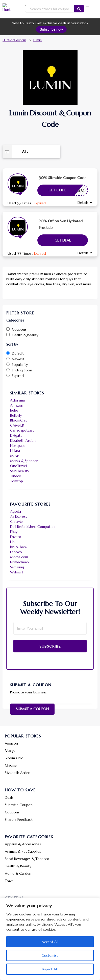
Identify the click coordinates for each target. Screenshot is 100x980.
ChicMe (16, 522)
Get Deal (63, 240)
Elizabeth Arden (23, 441)
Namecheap (19, 562)
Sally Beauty (20, 471)
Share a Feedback (19, 819)
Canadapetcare (22, 430)
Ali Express (19, 516)
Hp (12, 542)
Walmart (17, 572)
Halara (15, 451)
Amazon (17, 405)
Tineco (16, 476)
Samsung (17, 567)
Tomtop (17, 481)
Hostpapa (18, 446)
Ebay (14, 532)
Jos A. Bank (19, 547)
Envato (16, 537)
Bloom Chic (14, 758)
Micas (15, 456)
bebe (14, 410)
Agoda (16, 511)
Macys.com (19, 557)
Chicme (11, 765)
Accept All (50, 942)
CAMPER (17, 425)
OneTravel (18, 466)
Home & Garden (18, 873)
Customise (50, 955)
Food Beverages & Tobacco (27, 859)
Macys (10, 751)
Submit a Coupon (32, 709)
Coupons (12, 812)
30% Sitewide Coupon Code (63, 178)
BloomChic (19, 420)
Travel (10, 881)
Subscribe (50, 646)
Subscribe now (51, 29)
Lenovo (16, 552)
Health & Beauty (18, 866)
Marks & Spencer (24, 461)
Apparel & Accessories (23, 844)
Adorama (17, 400)
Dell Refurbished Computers (33, 527)
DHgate (16, 435)
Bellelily (16, 415)
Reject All (50, 969)
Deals (9, 797)
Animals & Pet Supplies (23, 851)
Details (83, 203)
